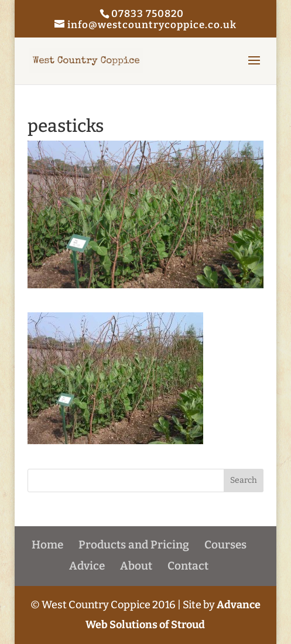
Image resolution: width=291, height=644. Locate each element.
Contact (188, 566)
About (136, 566)
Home (47, 545)
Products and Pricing (134, 545)
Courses (225, 545)
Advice (87, 566)
